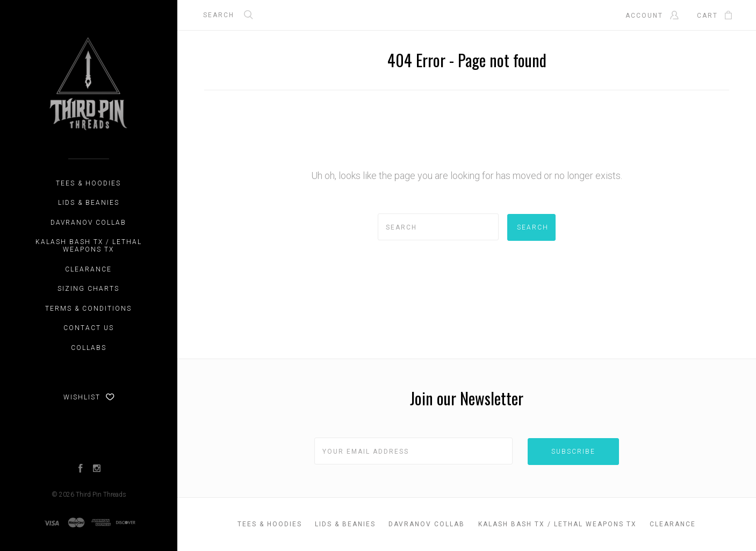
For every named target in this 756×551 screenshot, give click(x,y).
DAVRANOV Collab (88, 223)
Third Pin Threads (101, 495)
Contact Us (89, 328)
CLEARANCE (88, 269)
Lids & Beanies (89, 203)
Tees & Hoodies (88, 183)
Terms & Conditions (88, 309)
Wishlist (89, 397)
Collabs (89, 348)
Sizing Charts (88, 289)
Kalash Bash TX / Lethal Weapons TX (89, 246)
